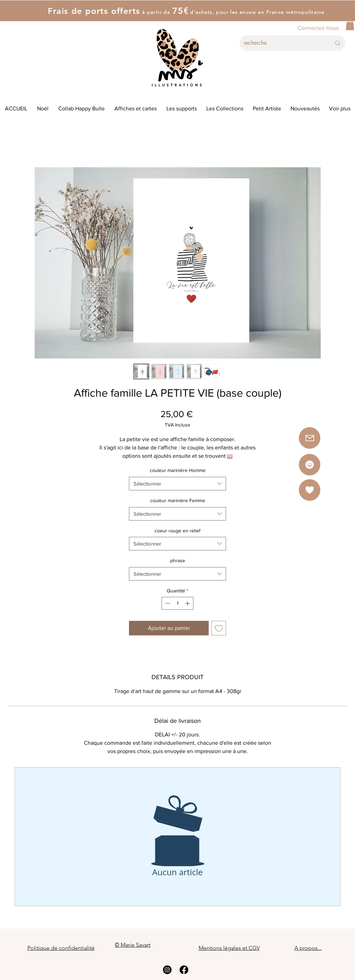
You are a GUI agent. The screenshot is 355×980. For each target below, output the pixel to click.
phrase (178, 560)
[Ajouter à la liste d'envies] (219, 628)
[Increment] (188, 603)
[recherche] (282, 43)
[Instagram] (167, 970)
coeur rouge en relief (177, 531)
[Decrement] (167, 603)
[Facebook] (184, 970)
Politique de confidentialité (61, 948)
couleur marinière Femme (178, 500)
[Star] (310, 465)
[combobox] (177, 484)
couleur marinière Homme (178, 470)
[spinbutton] (177, 603)
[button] (350, 25)
